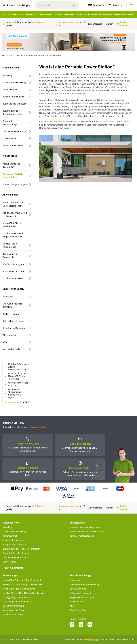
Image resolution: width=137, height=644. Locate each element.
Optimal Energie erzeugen (82, 536)
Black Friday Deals (78, 610)
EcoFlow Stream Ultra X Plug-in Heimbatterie (24, 593)
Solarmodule (31, 14)
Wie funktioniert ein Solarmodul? (85, 527)
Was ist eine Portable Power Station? (87, 532)
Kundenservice (95, 24)
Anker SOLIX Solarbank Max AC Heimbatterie (24, 580)
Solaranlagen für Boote (13, 610)
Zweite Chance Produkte (14, 557)
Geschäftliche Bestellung (14, 532)
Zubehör (131, 14)
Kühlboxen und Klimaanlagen (100, 14)
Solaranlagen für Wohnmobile (16, 602)
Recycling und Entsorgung (82, 597)
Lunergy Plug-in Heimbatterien (17, 597)
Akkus (72, 14)
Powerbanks (63, 14)
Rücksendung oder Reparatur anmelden (21, 549)
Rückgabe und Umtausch (14, 545)
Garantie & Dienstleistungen (16, 553)
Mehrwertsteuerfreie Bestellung (85, 584)
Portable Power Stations (13, 14)
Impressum (75, 580)
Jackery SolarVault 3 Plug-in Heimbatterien (23, 584)
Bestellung (7, 527)
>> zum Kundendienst (13, 568)
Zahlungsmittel (10, 536)
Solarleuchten (120, 14)
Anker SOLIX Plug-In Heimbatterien (19, 589)
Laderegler (81, 14)
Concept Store (9, 562)
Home (20, 56)
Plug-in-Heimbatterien (47, 14)
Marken (109, 24)
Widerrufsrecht (77, 602)
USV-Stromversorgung (13, 606)
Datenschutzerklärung (80, 593)
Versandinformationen (13, 540)
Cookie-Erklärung (78, 589)
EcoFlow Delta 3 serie (12, 615)
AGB (72, 606)
